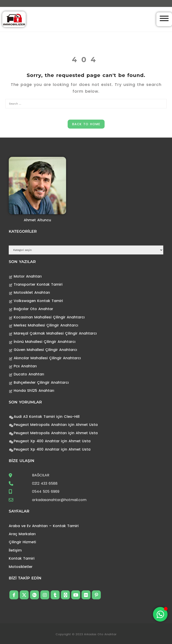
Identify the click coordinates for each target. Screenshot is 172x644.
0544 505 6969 (46, 492)
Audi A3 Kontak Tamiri (34, 417)
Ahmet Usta (87, 425)
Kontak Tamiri (22, 558)
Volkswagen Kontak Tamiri (38, 301)
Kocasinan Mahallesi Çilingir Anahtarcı (49, 317)
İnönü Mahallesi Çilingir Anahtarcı (45, 342)
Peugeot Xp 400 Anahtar (37, 441)
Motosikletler (21, 567)
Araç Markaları (22, 534)
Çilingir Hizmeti (22, 542)
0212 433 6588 (45, 483)
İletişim (15, 550)
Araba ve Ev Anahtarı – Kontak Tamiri (44, 526)
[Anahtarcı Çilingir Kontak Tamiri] (14, 19)
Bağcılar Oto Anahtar (33, 309)
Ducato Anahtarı (29, 374)
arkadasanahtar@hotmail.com (59, 500)
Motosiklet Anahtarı (32, 292)
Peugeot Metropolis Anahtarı (40, 425)
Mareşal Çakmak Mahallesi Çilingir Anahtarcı (55, 333)
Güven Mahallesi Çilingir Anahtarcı (45, 350)
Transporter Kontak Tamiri (38, 284)
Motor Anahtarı (28, 276)
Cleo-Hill (72, 417)
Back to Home (86, 124)
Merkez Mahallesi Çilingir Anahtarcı (46, 325)
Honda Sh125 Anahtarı (34, 391)
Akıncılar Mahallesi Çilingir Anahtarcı (47, 358)
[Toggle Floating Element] (160, 614)
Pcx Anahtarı (25, 366)
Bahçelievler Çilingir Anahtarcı (41, 382)
